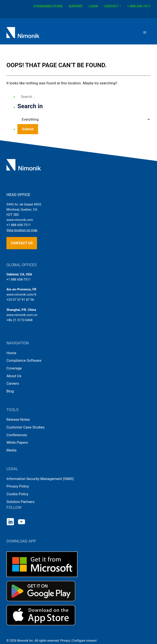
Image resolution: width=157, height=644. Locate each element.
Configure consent (85, 641)
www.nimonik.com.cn (22, 315)
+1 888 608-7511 (19, 225)
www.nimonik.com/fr (22, 295)
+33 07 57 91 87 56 (20, 300)
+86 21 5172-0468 (19, 320)
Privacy (65, 641)
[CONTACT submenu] (120, 6)
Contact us (22, 243)
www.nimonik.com (20, 220)
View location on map (22, 230)
